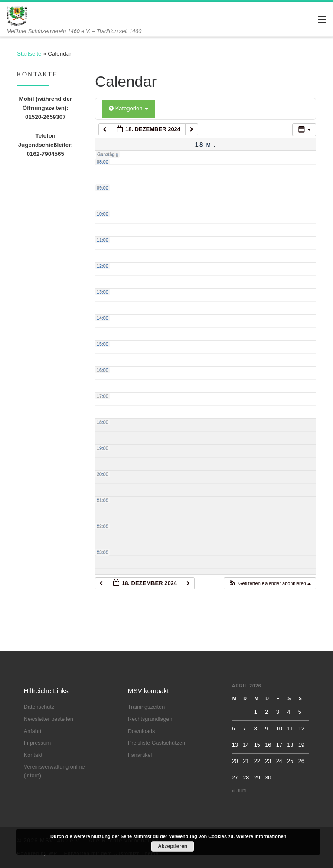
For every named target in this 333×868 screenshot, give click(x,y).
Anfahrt (33, 731)
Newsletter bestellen (49, 719)
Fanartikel (140, 755)
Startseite (29, 54)
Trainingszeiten (146, 707)
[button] (270, 584)
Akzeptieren (173, 846)
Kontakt (33, 755)
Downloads (142, 731)
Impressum (38, 743)
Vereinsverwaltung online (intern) (54, 771)
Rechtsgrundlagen (150, 719)
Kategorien (129, 108)
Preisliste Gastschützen (157, 743)
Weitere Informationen (261, 836)
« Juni (239, 791)
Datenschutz (39, 707)
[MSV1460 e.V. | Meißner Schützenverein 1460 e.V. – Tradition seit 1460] (17, 15)
